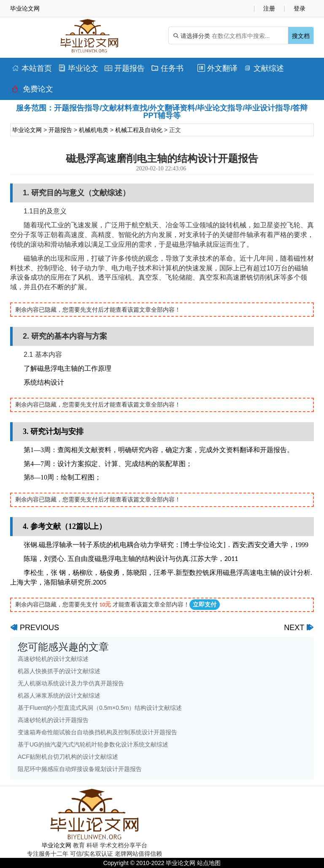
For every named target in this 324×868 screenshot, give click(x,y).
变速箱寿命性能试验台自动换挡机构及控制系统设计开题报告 (97, 732)
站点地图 (209, 863)
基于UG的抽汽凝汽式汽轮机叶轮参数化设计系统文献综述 (93, 744)
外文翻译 (217, 68)
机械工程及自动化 (139, 130)
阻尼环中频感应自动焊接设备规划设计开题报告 (80, 769)
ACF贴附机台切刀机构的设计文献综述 (68, 757)
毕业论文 (78, 68)
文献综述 (264, 68)
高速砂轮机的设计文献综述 (53, 659)
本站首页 (32, 68)
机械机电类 (94, 130)
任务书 (167, 68)
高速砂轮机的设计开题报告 (53, 720)
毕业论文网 (27, 130)
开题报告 (125, 68)
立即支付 (205, 605)
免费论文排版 (32, 91)
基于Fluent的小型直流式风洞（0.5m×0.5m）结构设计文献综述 (100, 708)
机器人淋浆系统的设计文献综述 (59, 695)
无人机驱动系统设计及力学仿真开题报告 (71, 683)
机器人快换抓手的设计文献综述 (59, 671)
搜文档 (301, 36)
